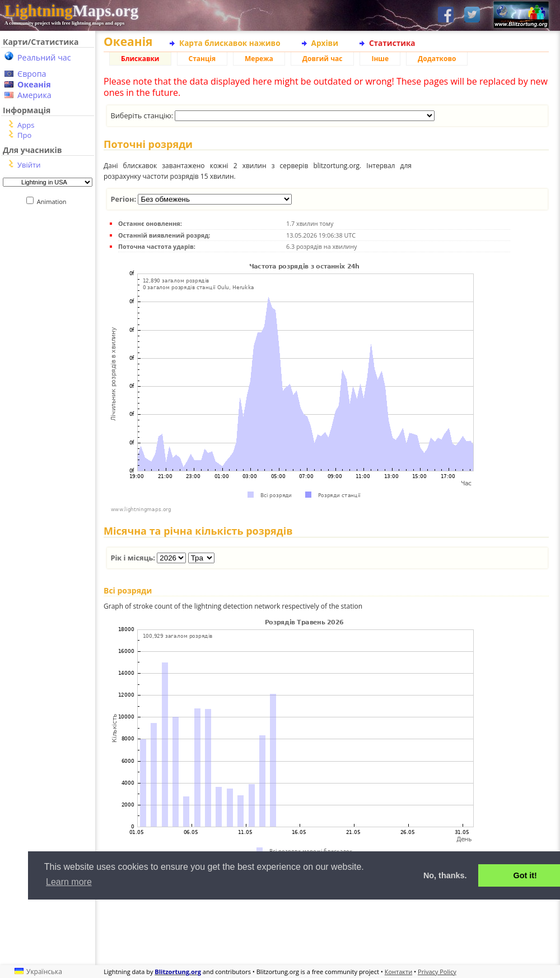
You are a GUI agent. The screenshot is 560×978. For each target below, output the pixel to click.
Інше (380, 59)
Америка (34, 95)
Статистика (392, 43)
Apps (26, 125)
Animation (54, 201)
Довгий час (323, 59)
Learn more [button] (69, 882)
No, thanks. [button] (445, 875)
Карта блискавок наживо (230, 43)
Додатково (437, 59)
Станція (202, 59)
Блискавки (140, 59)
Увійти (29, 165)
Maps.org (71, 11)
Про (24, 135)
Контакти (398, 972)
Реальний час (44, 57)
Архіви (325, 43)
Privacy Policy (437, 972)
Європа (32, 74)
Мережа (259, 59)
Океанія (34, 84)
